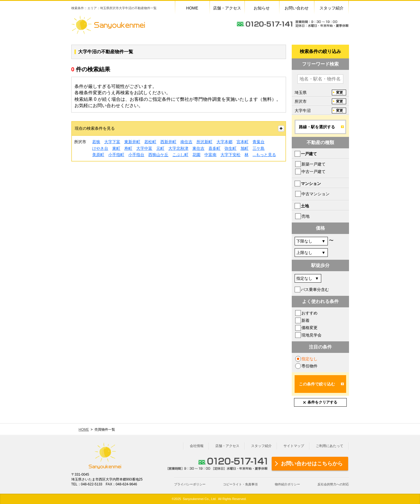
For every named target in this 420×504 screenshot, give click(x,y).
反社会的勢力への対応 (333, 484)
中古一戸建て (313, 172)
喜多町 (214, 148)
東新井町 (132, 142)
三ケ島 (259, 148)
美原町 (98, 155)
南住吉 (186, 142)
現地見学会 (311, 335)
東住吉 (198, 148)
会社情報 (197, 446)
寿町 (128, 148)
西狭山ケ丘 (158, 155)
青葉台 (259, 142)
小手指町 (116, 155)
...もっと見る (264, 155)
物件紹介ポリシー (287, 484)
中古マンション (316, 194)
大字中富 (144, 148)
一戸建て (309, 154)
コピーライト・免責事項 (240, 484)
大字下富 (112, 142)
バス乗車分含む (315, 290)
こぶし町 (180, 155)
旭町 (244, 148)
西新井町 (168, 142)
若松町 (150, 142)
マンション (311, 184)
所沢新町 (204, 142)
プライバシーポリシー (190, 484)
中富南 (210, 155)
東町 (116, 148)
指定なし (309, 359)
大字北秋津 (178, 148)
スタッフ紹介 (261, 446)
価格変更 (309, 328)
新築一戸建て (313, 164)
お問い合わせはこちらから (312, 464)
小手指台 (136, 155)
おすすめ (309, 313)
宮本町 (242, 142)
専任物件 (309, 366)
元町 (160, 148)
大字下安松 (230, 155)
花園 (196, 155)
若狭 (96, 142)
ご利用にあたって (330, 446)
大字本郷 (224, 142)
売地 (305, 216)
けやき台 (100, 148)
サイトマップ (294, 446)
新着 (305, 320)
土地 (305, 206)
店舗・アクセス (227, 446)
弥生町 (230, 148)
